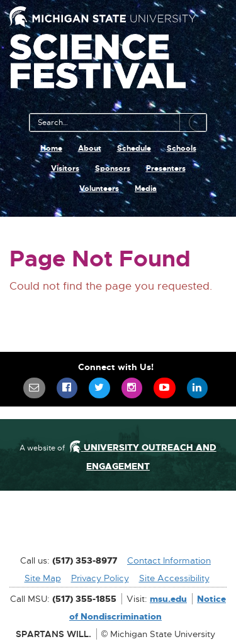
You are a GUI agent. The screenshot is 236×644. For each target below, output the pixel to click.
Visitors (65, 168)
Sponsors (113, 168)
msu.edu (168, 599)
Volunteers (99, 188)
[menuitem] (34, 388)
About (90, 148)
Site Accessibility (174, 578)
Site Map (43, 578)
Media (146, 188)
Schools (182, 148)
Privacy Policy (100, 578)
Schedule (134, 148)
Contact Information (169, 560)
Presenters (166, 168)
